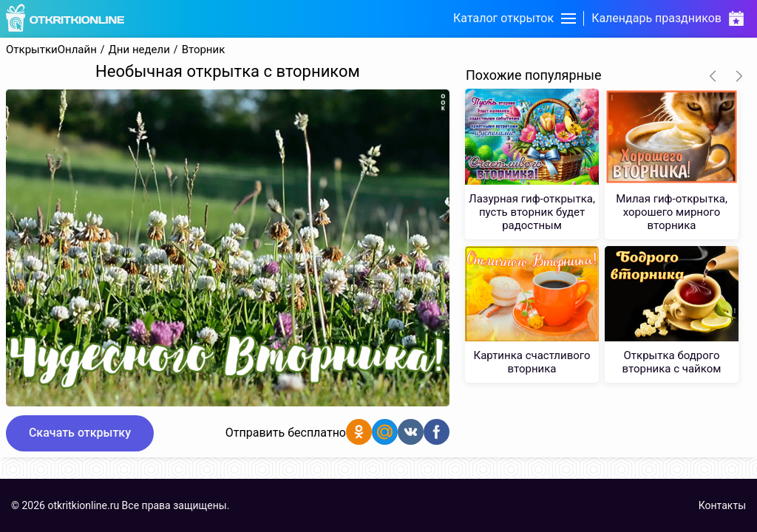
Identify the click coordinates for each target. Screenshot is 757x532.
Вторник (204, 50)
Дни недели (139, 50)
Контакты (722, 505)
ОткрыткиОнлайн (51, 50)
